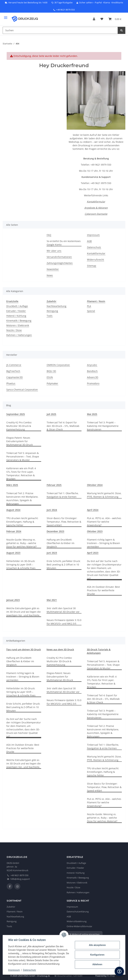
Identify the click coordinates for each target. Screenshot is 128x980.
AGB (89, 241)
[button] (94, 19)
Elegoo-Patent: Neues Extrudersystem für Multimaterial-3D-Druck (19, 441)
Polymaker (52, 383)
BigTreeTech (13, 371)
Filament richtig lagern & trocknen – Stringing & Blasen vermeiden (103, 543)
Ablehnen (97, 964)
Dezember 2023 (55, 531)
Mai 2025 (92, 414)
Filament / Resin (15, 912)
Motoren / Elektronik (18, 325)
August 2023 (13, 553)
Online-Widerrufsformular (79, 926)
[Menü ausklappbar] (6, 16)
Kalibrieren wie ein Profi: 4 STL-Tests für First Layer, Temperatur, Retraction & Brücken (21, 474)
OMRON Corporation (58, 365)
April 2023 (93, 553)
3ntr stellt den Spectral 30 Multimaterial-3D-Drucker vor (63, 610)
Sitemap (92, 266)
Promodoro (93, 383)
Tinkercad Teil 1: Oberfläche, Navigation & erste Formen (63, 495)
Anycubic (92, 365)
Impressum (14, 970)
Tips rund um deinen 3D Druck (23, 649)
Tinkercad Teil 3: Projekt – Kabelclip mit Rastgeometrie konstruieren (103, 426)
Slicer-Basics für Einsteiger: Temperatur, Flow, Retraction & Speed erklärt (64, 522)
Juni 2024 (52, 510)
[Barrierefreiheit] (119, 971)
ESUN (50, 377)
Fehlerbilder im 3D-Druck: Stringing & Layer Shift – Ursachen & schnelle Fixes (21, 565)
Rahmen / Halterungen (19, 335)
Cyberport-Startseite (96, 214)
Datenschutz (29, 970)
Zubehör (11, 907)
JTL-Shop (111, 976)
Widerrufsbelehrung (77, 921)
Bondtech (92, 371)
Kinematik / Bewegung (19, 321)
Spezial (91, 311)
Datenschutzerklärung (78, 912)
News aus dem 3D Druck (60, 649)
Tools (50, 316)
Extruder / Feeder (16, 311)
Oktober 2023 (95, 531)
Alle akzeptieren (97, 945)
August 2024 (13, 510)
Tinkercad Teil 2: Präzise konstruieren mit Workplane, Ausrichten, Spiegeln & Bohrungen (22, 498)
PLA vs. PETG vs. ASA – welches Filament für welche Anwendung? (104, 522)
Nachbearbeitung (56, 306)
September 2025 (16, 414)
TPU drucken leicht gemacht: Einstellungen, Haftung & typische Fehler (22, 522)
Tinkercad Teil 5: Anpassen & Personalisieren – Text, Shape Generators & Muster (23, 457)
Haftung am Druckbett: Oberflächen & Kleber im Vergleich (60, 543)
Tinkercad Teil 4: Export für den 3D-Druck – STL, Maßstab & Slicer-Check (63, 426)
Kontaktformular (96, 202)
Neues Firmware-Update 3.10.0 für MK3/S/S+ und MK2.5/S (64, 622)
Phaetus (11, 383)
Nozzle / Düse (14, 330)
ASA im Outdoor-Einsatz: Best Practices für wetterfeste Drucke (103, 590)
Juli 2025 (51, 414)
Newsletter (53, 269)
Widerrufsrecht (95, 260)
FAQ (49, 235)
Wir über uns (54, 251)
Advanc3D (93, 377)
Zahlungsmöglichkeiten (60, 263)
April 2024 (93, 510)
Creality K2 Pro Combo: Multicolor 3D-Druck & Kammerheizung (19, 426)
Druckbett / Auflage (17, 306)
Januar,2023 (13, 600)
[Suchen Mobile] (60, 30)
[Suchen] (121, 30)
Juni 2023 (52, 553)
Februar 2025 (54, 485)
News (50, 275)
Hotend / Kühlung (16, 316)
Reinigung (52, 311)
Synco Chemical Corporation (22, 390)
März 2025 (12, 485)
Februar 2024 (14, 531)
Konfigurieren (97, 955)
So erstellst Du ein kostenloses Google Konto (64, 243)
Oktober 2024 (95, 485)
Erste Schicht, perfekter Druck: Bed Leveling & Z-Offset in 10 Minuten (64, 565)
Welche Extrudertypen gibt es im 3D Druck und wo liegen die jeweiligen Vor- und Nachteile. (23, 612)
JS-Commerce (14, 365)
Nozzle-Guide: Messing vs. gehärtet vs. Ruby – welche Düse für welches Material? (21, 543)
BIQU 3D (51, 371)
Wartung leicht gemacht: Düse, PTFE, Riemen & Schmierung (104, 495)
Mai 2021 (52, 600)
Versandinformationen (59, 257)
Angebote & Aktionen (96, 208)
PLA (89, 306)
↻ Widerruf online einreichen (84, 934)
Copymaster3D (14, 377)
